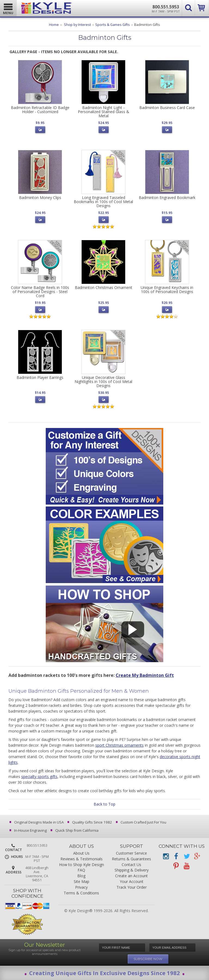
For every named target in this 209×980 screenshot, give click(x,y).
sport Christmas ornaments (119, 745)
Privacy (81, 887)
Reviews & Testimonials (82, 859)
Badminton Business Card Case (167, 108)
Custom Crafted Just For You (142, 822)
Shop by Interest (77, 25)
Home (54, 25)
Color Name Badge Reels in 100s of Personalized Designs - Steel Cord (40, 292)
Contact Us (131, 865)
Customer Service (131, 853)
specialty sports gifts (39, 777)
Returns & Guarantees (131, 859)
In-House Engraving (29, 830)
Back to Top (104, 804)
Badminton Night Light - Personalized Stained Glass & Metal (104, 112)
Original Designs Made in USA (37, 822)
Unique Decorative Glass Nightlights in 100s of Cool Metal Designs (103, 382)
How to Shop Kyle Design (82, 865)
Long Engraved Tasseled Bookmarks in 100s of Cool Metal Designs (103, 202)
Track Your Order (132, 887)
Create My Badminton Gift (145, 675)
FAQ (81, 870)
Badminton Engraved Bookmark (167, 197)
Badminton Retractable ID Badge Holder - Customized (40, 110)
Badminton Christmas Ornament (104, 287)
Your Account (132, 882)
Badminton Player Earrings (40, 377)
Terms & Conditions (81, 893)
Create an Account (131, 876)
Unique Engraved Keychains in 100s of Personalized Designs (167, 290)
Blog (81, 876)
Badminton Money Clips (40, 197)
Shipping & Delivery (132, 870)
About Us (81, 853)
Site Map (82, 882)
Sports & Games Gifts (113, 25)
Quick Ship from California (75, 830)
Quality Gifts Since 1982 (90, 822)
